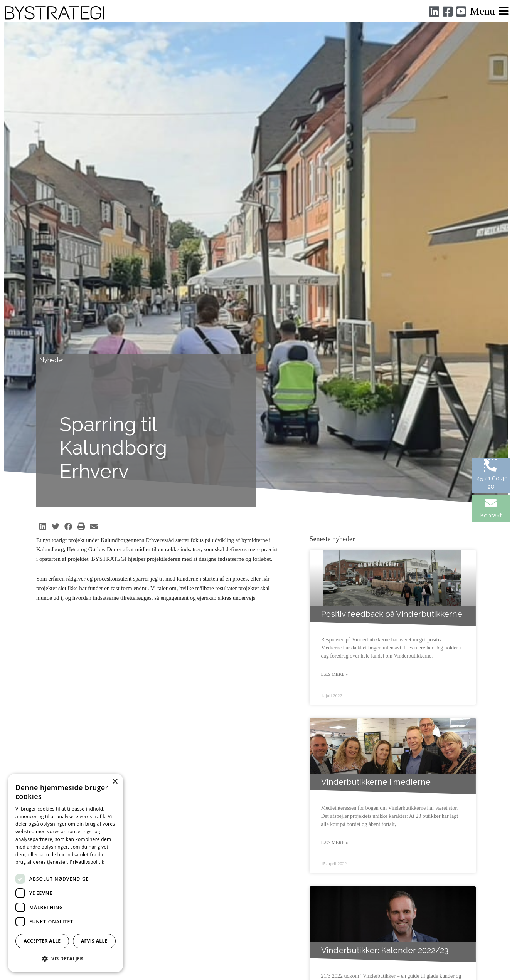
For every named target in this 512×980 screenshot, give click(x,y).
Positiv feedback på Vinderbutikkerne (392, 614)
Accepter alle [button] (42, 941)
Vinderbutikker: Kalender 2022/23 (385, 951)
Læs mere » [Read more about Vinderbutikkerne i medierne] (335, 843)
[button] (43, 527)
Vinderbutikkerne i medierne (376, 782)
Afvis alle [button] (94, 941)
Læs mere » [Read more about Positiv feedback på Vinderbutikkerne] (335, 675)
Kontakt (491, 515)
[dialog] (66, 873)
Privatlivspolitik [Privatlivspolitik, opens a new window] (87, 862)
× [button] (115, 782)
